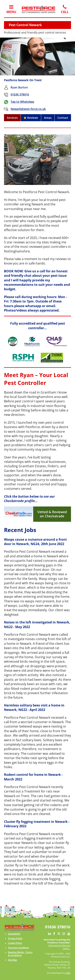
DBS (68, 973)
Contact (63, 118)
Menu (11, 9)
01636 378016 (20, 94)
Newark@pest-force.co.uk (28, 109)
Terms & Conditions (18, 948)
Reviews (31, 118)
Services (12, 118)
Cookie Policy (15, 943)
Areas (48, 118)
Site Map (12, 960)
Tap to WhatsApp (22, 102)
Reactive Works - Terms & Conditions (20, 954)
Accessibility (14, 934)
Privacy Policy (15, 938)
